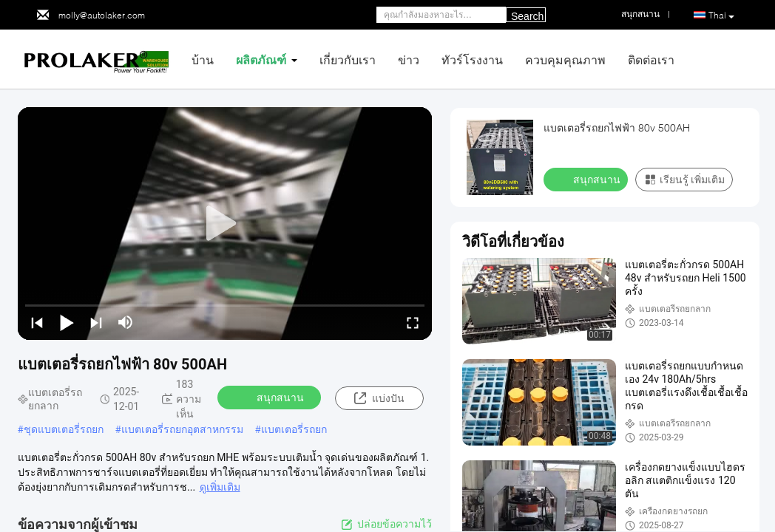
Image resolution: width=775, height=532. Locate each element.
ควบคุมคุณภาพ (565, 59)
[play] (225, 224)
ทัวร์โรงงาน (472, 59)
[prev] (37, 322)
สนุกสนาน (271, 397)
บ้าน (203, 59)
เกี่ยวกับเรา (348, 59)
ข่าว (409, 59)
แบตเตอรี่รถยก (294, 429)
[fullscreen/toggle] (413, 322)
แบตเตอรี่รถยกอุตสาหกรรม (182, 429)
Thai (721, 16)
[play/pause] (67, 322)
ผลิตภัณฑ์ (261, 59)
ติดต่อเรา (651, 59)
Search (527, 16)
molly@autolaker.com (102, 15)
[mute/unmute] (126, 322)
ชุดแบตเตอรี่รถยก (64, 429)
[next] (96, 322)
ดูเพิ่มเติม (220, 487)
